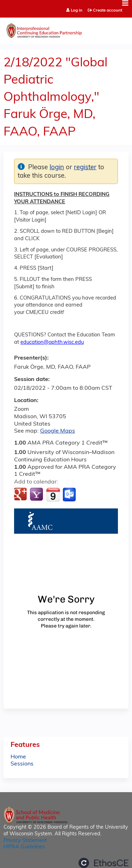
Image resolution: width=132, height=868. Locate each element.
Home (18, 757)
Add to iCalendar (53, 494)
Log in (77, 11)
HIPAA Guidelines (24, 847)
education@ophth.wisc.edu (52, 343)
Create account (108, 11)
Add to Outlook (70, 495)
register (85, 168)
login (57, 168)
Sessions (22, 764)
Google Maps (58, 431)
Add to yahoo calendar (37, 495)
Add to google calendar (21, 495)
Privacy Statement (25, 841)
